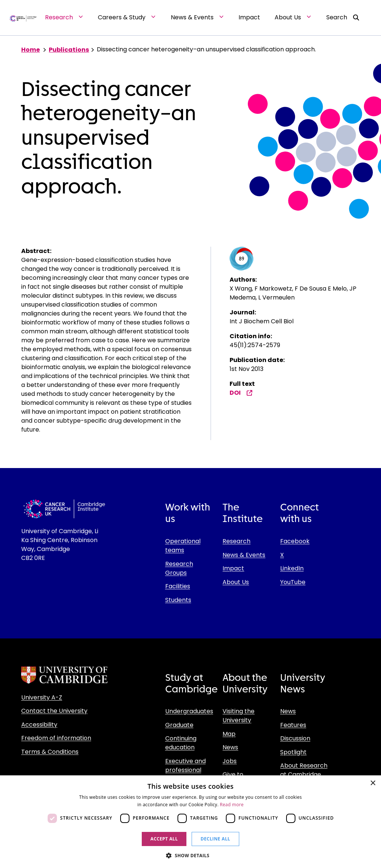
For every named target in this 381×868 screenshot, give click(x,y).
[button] (190, 855)
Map (229, 734)
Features (293, 725)
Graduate (179, 725)
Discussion (295, 738)
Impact (233, 568)
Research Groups (179, 568)
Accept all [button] (164, 839)
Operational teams (183, 546)
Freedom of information (56, 738)
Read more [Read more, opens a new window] (232, 805)
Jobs (230, 761)
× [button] (373, 783)
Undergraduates (189, 711)
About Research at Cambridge (304, 770)
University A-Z (42, 697)
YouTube (293, 582)
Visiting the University (238, 716)
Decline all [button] (215, 839)
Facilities (178, 586)
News (230, 747)
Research (236, 541)
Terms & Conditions (50, 752)
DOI (241, 393)
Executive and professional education (185, 770)
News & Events (244, 555)
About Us (236, 582)
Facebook (295, 541)
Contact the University (54, 711)
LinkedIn (292, 568)
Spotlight (293, 752)
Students (178, 600)
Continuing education (181, 743)
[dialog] (190, 822)
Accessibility (39, 725)
